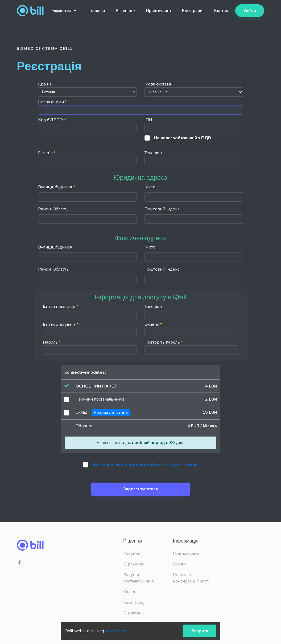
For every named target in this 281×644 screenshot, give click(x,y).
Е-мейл (87, 158)
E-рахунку (134, 564)
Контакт (222, 11)
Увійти (250, 11)
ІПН (194, 125)
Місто (150, 187)
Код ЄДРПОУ (87, 125)
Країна (87, 89)
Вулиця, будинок (57, 187)
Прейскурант (159, 11)
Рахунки (132, 553)
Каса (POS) (134, 602)
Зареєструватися (140, 489)
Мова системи (194, 89)
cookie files (116, 631)
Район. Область (53, 209)
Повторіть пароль (191, 347)
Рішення (124, 11)
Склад (129, 592)
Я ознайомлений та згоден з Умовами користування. (145, 464)
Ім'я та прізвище (90, 311)
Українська (64, 11)
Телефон (194, 158)
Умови (179, 564)
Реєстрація (193, 11)
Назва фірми (140, 107)
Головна (97, 11)
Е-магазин (134, 613)
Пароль (90, 347)
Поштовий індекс (162, 209)
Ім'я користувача (90, 329)
